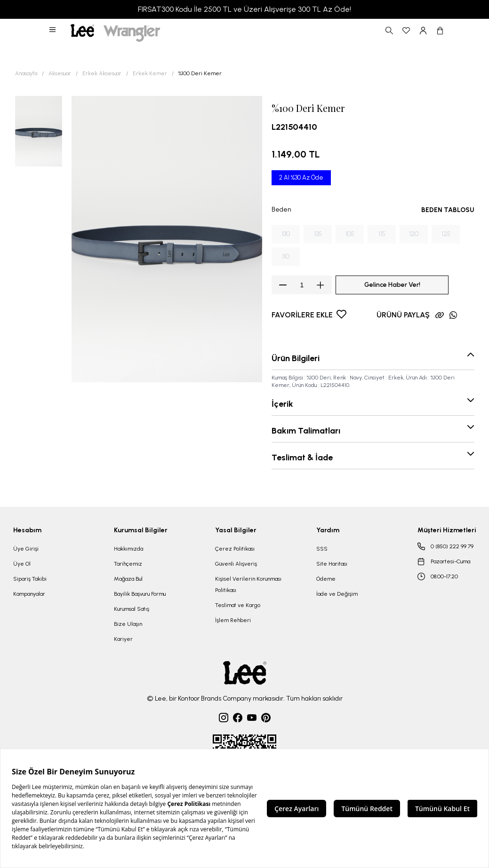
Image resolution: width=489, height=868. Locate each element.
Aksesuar (60, 73)
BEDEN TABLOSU (448, 210)
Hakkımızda (128, 549)
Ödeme (326, 579)
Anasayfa (26, 73)
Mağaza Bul (128, 579)
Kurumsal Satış (132, 609)
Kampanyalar (29, 594)
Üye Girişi (26, 549)
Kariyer (123, 639)
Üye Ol (22, 564)
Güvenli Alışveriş (236, 564)
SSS (322, 549)
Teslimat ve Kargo (238, 605)
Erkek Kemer (150, 73)
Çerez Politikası (235, 549)
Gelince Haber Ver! (392, 285)
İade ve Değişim (337, 594)
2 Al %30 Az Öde (301, 178)
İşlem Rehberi (233, 620)
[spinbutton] (302, 285)
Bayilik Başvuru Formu (140, 594)
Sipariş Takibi (30, 579)
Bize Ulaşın (128, 624)
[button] (53, 31)
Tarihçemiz (128, 564)
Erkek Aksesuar (102, 73)
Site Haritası (332, 564)
